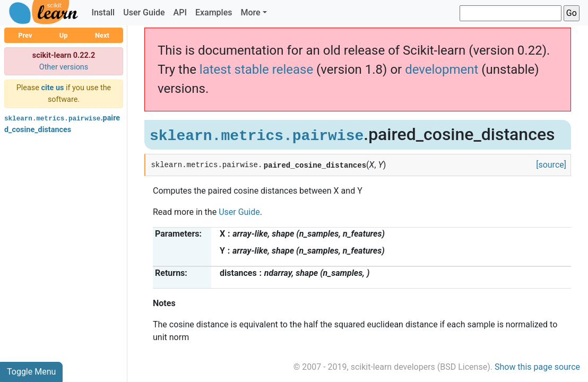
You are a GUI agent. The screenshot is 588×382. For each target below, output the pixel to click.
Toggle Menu (31, 372)
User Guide (144, 12)
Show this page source (537, 367)
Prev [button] (25, 35)
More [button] (250, 12)
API (180, 12)
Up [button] (64, 35)
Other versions (64, 67)
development (442, 70)
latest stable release (256, 70)
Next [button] (102, 35)
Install (103, 12)
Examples (214, 12)
